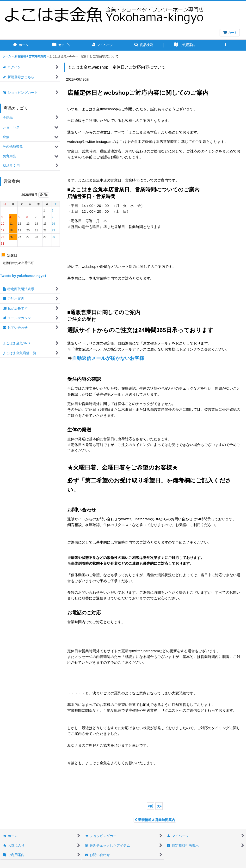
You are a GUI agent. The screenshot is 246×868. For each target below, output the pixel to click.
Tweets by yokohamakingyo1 (23, 276)
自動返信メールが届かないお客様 (108, 358)
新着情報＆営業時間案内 (155, 820)
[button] (144, 45)
